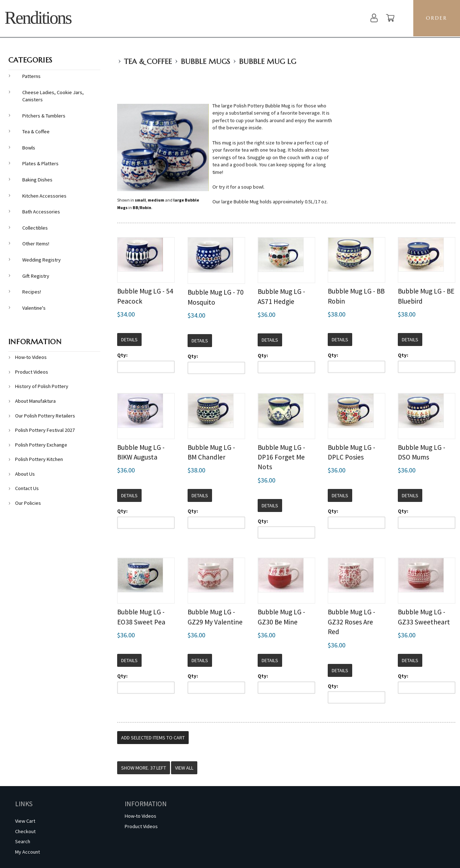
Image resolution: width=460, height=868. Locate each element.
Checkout (25, 831)
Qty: (122, 355)
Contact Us (27, 488)
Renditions (38, 18)
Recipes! (32, 292)
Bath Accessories (41, 212)
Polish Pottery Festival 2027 (45, 430)
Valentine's (34, 308)
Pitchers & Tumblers (44, 116)
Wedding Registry (42, 260)
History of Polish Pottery (42, 386)
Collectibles (35, 228)
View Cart (25, 821)
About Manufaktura (35, 401)
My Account (27, 852)
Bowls (29, 148)
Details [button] (129, 340)
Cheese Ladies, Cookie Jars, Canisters (53, 96)
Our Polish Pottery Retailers (45, 416)
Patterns (31, 76)
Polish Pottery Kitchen (39, 459)
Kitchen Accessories (44, 196)
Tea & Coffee (148, 62)
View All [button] (184, 768)
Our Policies (28, 503)
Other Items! (36, 244)
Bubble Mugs (205, 62)
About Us (25, 474)
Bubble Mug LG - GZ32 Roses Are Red (351, 622)
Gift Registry (36, 276)
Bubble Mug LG (268, 62)
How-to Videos (31, 357)
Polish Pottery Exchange (41, 445)
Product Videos (32, 372)
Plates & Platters (40, 163)
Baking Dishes (37, 180)
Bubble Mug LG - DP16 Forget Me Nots (281, 457)
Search (23, 841)
